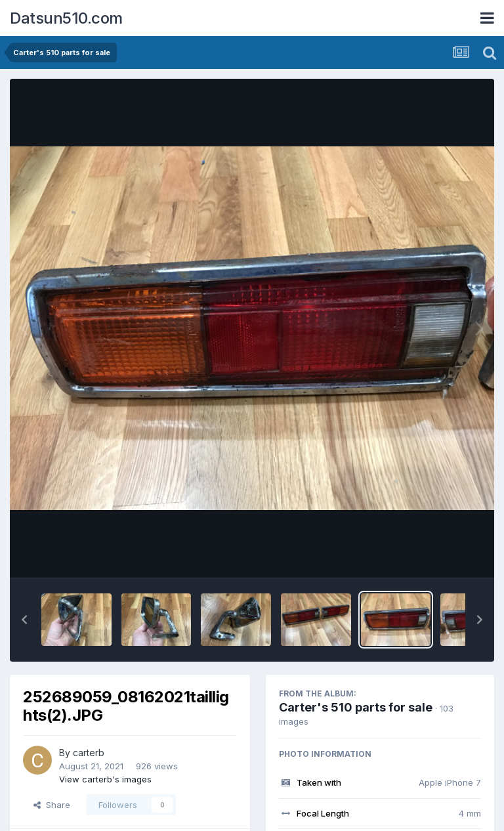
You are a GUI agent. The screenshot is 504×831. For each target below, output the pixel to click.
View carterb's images (105, 779)
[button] (24, 620)
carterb (89, 753)
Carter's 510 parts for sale (356, 707)
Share (52, 805)
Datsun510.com (66, 18)
